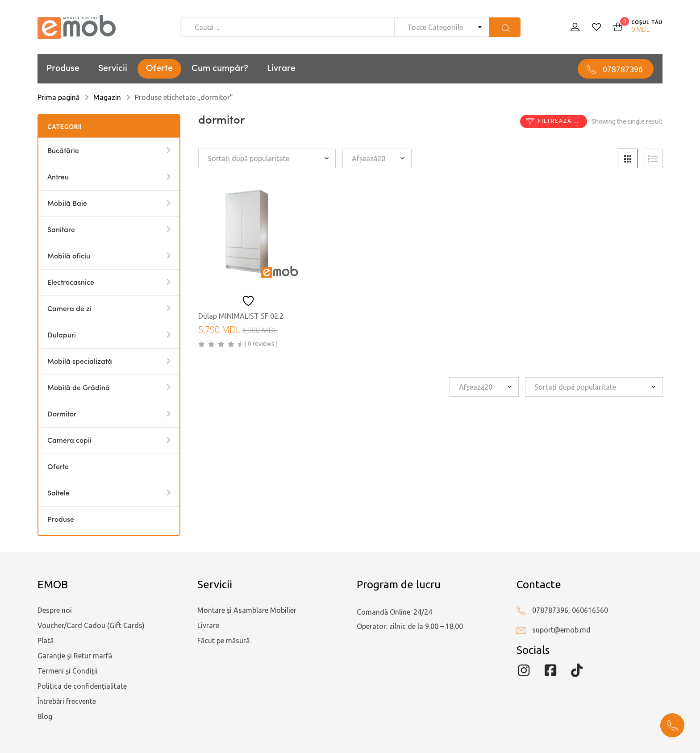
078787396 (623, 69)
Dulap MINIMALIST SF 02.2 (241, 316)
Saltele (58, 494)
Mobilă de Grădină (79, 388)
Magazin (107, 97)
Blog (45, 716)
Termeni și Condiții (68, 671)
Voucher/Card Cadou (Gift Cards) (91, 625)
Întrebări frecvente (67, 701)
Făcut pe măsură (223, 641)
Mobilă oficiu (69, 257)
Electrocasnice (71, 283)
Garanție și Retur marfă (75, 656)
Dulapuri (62, 336)
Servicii (113, 69)
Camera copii (69, 441)
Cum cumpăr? (220, 69)
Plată (46, 641)
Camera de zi (69, 309)
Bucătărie (63, 151)
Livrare (281, 69)
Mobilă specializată (80, 362)
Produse (63, 69)
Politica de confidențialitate (82, 686)
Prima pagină (58, 97)
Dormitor (62, 415)
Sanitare (61, 230)
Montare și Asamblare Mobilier (247, 610)
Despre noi (55, 610)
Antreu (58, 178)
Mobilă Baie (67, 204)
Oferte (159, 69)
